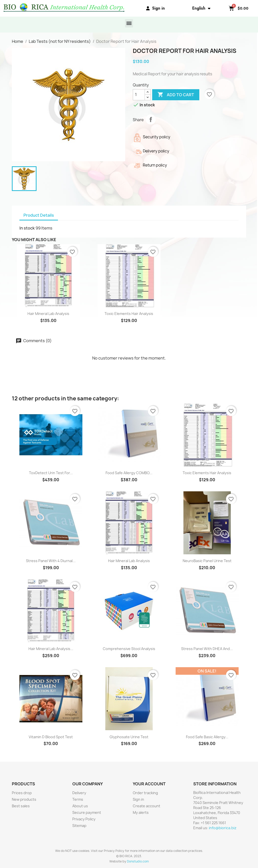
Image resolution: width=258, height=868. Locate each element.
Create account (147, 806)
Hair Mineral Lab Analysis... (51, 649)
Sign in (138, 799)
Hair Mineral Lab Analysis (48, 314)
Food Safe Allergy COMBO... (129, 473)
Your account (149, 784)
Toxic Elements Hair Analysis (129, 314)
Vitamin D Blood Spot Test (51, 737)
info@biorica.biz (223, 828)
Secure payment (87, 812)
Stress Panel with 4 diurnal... (51, 561)
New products (24, 799)
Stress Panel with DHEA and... (207, 649)
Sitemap (79, 826)
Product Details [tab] (39, 215)
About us (80, 806)
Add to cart (176, 95)
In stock (27, 228)
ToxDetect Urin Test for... (51, 473)
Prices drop (22, 793)
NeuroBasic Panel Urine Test (207, 561)
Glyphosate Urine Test (129, 737)
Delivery (79, 793)
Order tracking (145, 793)
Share (151, 119)
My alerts (141, 812)
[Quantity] (139, 95)
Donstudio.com (138, 861)
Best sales (21, 806)
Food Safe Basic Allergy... (207, 737)
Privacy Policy (84, 819)
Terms (78, 799)
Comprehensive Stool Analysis (129, 649)
